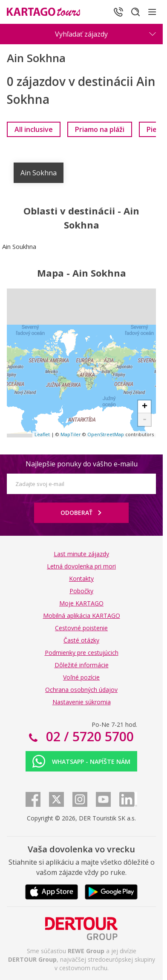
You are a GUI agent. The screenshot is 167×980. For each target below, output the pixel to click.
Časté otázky (81, 640)
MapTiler (71, 434)
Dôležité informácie (82, 665)
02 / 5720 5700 (88, 736)
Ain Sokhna (39, 173)
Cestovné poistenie (81, 628)
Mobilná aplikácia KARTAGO (82, 616)
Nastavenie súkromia (82, 702)
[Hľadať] (135, 12)
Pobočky (81, 591)
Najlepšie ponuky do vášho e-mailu (82, 464)
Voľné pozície (81, 677)
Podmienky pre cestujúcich (82, 653)
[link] (34, 129)
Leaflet (42, 434)
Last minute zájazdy (81, 554)
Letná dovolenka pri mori (81, 566)
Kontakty (81, 579)
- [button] (145, 420)
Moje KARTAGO (81, 603)
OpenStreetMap (106, 434)
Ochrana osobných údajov (81, 690)
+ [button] (145, 407)
